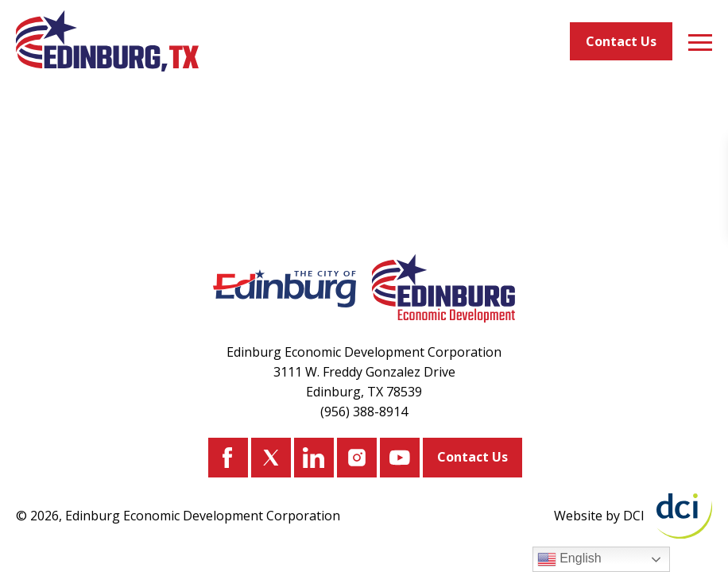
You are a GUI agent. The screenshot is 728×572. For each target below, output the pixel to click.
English (569, 559)
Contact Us (621, 41)
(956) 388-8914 (364, 412)
